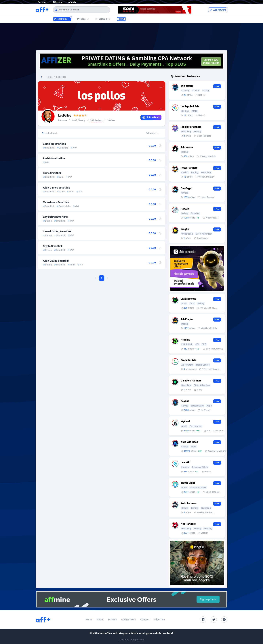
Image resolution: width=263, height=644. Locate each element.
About (100, 620)
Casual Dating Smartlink (57, 231)
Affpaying (58, 2)
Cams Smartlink (52, 173)
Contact (145, 620)
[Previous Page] (95, 278)
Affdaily (72, 2)
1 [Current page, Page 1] (102, 278)
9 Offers (111, 120)
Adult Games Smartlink (56, 188)
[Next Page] (108, 278)
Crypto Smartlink (53, 246)
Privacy (112, 620)
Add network (218, 10)
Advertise (159, 620)
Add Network (128, 620)
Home (49, 77)
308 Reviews (96, 120)
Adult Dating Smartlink (56, 261)
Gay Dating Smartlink (55, 217)
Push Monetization (54, 158)
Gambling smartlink (54, 144)
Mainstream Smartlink (56, 202)
